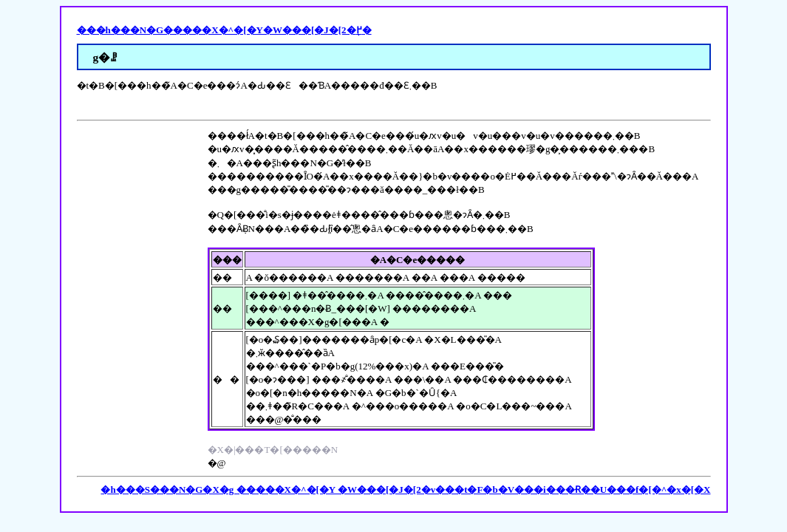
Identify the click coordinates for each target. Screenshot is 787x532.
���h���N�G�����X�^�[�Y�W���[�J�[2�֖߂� (224, 30)
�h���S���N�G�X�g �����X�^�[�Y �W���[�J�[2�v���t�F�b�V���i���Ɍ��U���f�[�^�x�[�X (405, 490)
